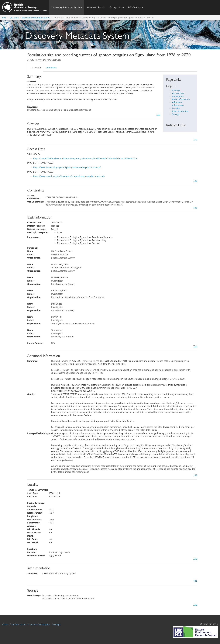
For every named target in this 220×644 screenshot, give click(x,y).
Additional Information (178, 104)
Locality (176, 108)
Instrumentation (180, 111)
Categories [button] (117, 7)
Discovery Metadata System (67, 7)
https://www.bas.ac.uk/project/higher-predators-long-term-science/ (67, 167)
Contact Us (51, 68)
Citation (176, 90)
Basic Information (181, 99)
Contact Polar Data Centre (14, 624)
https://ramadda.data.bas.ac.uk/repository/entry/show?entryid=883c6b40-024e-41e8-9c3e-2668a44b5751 (86, 158)
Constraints (178, 96)
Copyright (56, 624)
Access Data (178, 93)
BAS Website (137, 7)
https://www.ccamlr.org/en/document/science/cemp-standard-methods (69, 176)
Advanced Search (96, 7)
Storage (176, 114)
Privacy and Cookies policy (39, 624)
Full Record (35, 68)
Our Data (14, 18)
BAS (4, 18)
